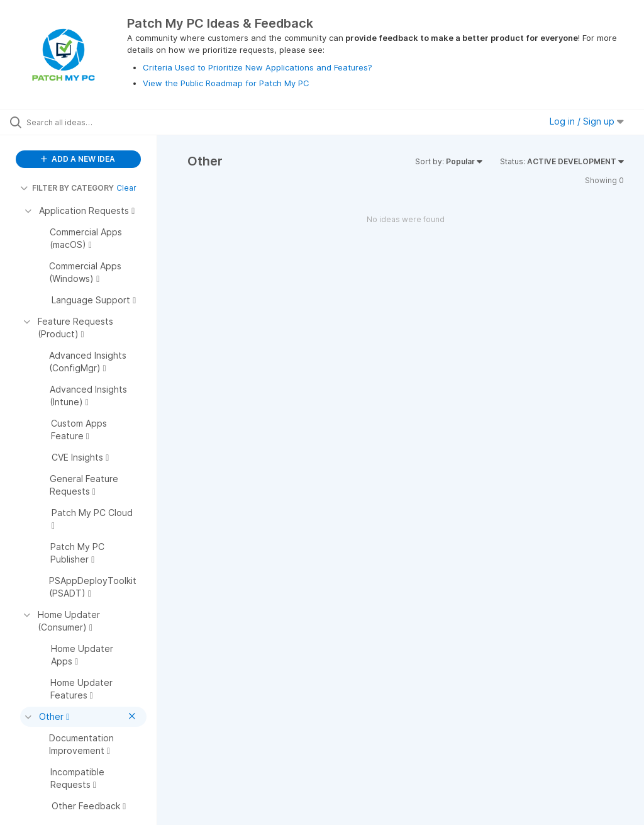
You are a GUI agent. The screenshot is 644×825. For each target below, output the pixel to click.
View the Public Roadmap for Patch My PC (226, 83)
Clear (126, 188)
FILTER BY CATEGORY (67, 188)
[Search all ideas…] (85, 122)
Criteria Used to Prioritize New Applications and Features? (258, 67)
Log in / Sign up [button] (587, 121)
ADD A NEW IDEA (78, 159)
